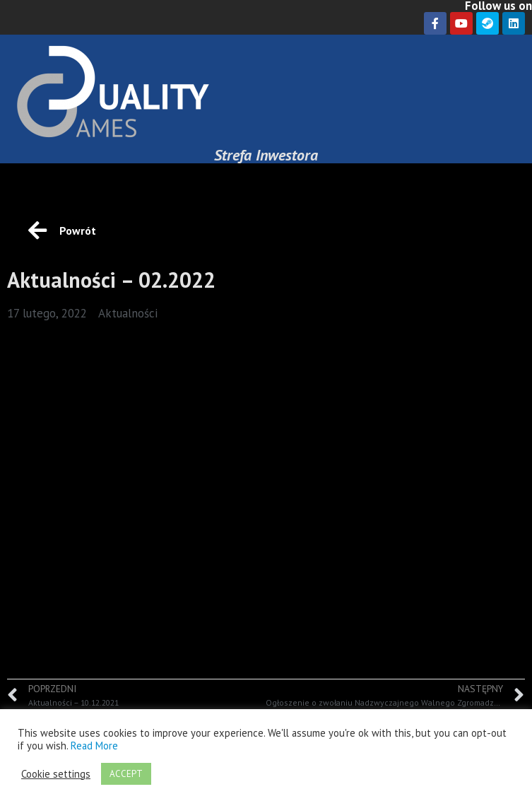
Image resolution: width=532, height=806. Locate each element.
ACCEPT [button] (126, 774)
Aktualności (128, 313)
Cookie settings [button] (56, 774)
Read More (94, 746)
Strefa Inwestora (266, 155)
